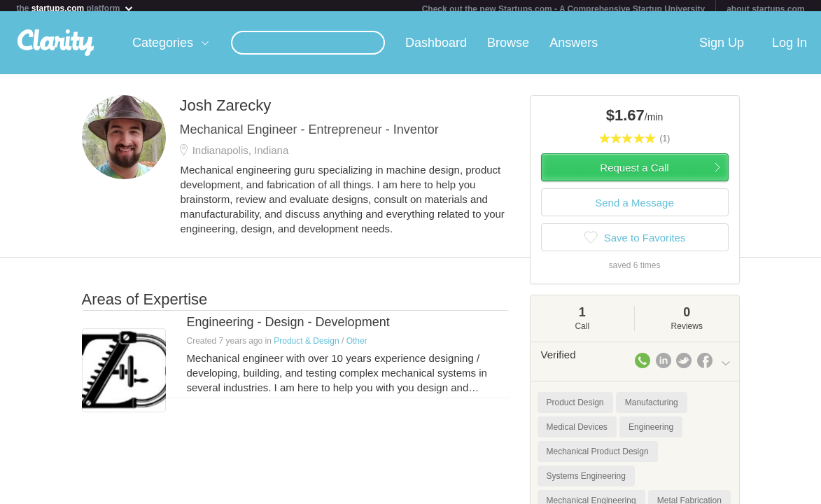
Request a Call (634, 173)
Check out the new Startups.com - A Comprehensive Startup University (564, 9)
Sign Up (722, 48)
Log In (790, 48)
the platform (75, 8)
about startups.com (765, 9)
